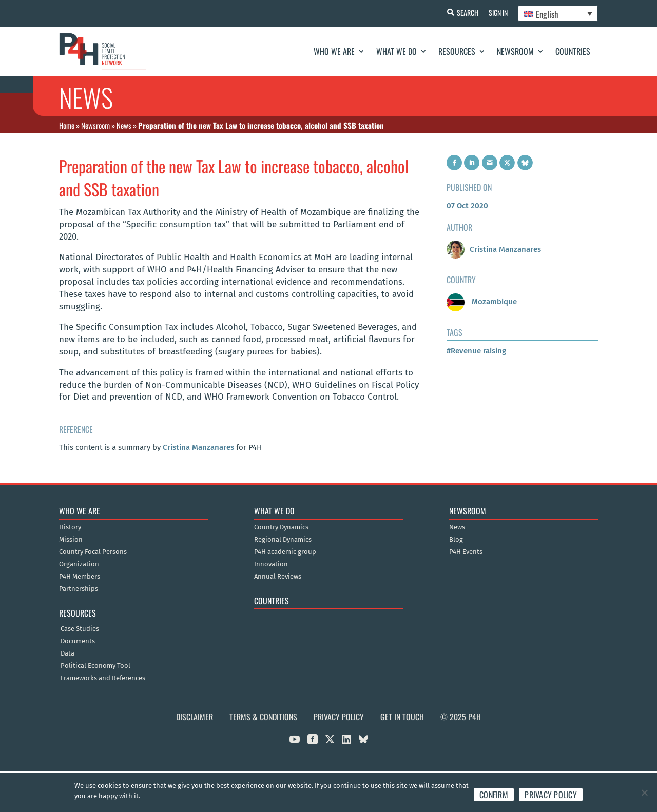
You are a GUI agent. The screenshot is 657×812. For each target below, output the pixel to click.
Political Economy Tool (95, 666)
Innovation (271, 564)
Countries (573, 51)
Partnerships (79, 589)
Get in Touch (402, 717)
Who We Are (334, 51)
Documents (78, 641)
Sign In (498, 13)
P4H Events (466, 552)
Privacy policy (551, 795)
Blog (456, 540)
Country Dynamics (281, 527)
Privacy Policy (339, 717)
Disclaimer (195, 717)
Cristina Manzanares (198, 447)
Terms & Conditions (263, 717)
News (124, 125)
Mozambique (482, 302)
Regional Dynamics (283, 540)
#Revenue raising (476, 351)
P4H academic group (285, 552)
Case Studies (80, 629)
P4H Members (80, 577)
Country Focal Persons (93, 552)
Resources (457, 51)
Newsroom (515, 51)
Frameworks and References (103, 678)
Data (67, 653)
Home (67, 125)
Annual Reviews (278, 577)
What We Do (397, 51)
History (70, 527)
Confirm (494, 795)
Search (468, 13)
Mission (71, 540)
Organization (79, 564)
